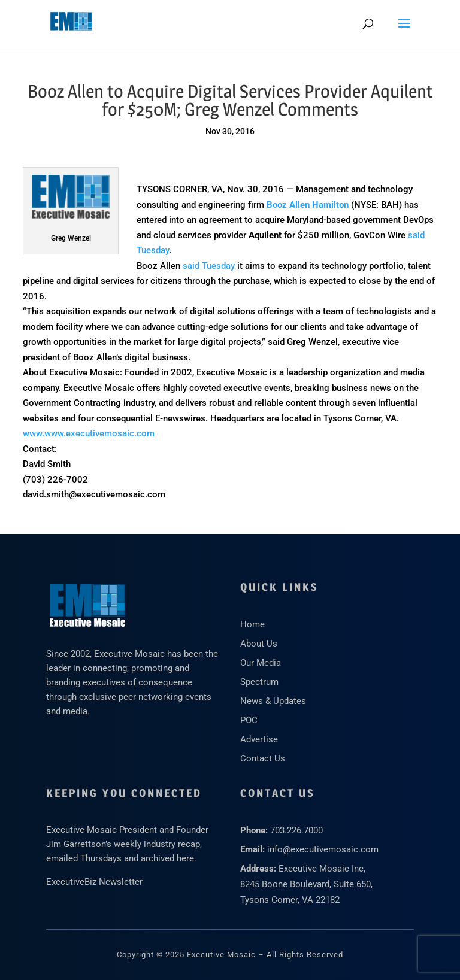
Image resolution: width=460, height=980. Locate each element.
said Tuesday (209, 266)
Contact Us (263, 758)
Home (252, 624)
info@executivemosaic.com (323, 849)
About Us (259, 644)
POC (249, 720)
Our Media (261, 663)
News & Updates (273, 701)
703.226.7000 (296, 830)
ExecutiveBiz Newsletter (94, 882)
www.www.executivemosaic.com (89, 433)
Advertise (259, 739)
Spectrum (259, 682)
